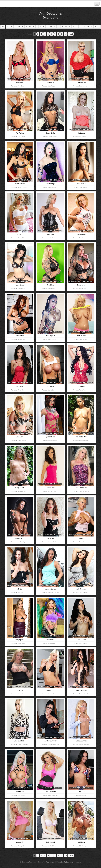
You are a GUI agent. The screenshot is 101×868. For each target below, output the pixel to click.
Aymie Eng (52, 491)
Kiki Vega (51, 86)
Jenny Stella (52, 137)
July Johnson (84, 593)
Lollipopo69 (21, 643)
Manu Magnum (84, 491)
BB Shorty (83, 846)
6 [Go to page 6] (52, 34)
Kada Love (83, 289)
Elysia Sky (21, 694)
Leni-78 (82, 542)
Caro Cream (83, 643)
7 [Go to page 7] (55, 34)
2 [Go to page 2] (38, 34)
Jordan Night (22, 542)
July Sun (20, 593)
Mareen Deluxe (53, 593)
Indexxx (78, 862)
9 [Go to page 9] (62, 34)
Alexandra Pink (84, 441)
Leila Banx (21, 289)
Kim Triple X (52, 339)
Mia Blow (51, 289)
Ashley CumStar (54, 744)
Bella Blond (52, 846)
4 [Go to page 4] (45, 34)
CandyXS (21, 846)
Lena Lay (51, 390)
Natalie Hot (21, 339)
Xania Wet (83, 390)
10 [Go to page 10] (66, 34)
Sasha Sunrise (84, 744)
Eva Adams (83, 238)
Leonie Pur (52, 694)
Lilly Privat (52, 643)
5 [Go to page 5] (48, 34)
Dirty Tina (21, 86)
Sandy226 (21, 238)
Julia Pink (52, 238)
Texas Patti (83, 795)
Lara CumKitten (23, 744)
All (3, 27)
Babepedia (68, 862)
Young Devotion (84, 694)
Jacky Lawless (22, 187)
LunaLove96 (22, 441)
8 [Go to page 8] (58, 34)
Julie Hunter (83, 339)
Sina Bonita (83, 187)
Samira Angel (53, 187)
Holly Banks (22, 491)
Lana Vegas (83, 86)
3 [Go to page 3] (41, 34)
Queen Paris (53, 441)
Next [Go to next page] (71, 34)
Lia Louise (83, 137)
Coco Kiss (21, 390)
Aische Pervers (53, 795)
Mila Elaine (21, 795)
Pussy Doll (52, 542)
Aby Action (21, 137)
